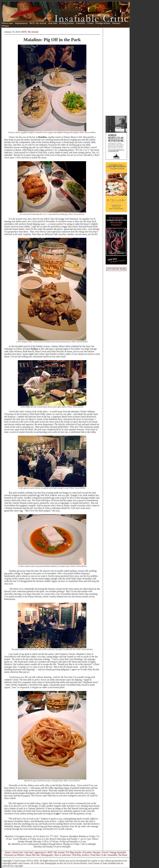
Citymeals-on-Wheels (14, 855)
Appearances (21, 23)
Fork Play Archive (81, 855)
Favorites (81, 23)
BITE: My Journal (38, 23)
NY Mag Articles (74, 852)
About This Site (32, 855)
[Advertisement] (116, 72)
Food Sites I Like (99, 855)
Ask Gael (53, 23)
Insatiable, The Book (118, 855)
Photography (47, 855)
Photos (6, 26)
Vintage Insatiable (118, 852)
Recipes (117, 23)
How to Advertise (63, 855)
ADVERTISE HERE (116, 269)
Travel (90, 23)
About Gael (7, 23)
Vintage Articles (103, 23)
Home (8, 852)
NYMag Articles (67, 23)
